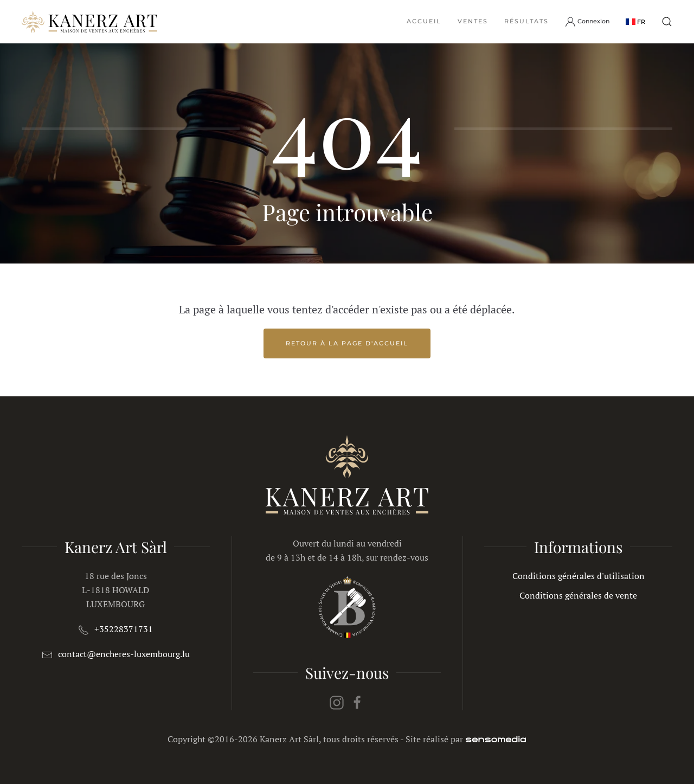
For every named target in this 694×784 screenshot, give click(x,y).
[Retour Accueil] (89, 22)
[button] (635, 21)
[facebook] (357, 702)
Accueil (424, 21)
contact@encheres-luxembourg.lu (124, 654)
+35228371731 (124, 629)
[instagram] (337, 702)
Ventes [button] (473, 21)
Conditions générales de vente (578, 595)
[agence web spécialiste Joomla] (496, 739)
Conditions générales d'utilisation (579, 576)
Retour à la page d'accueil (347, 343)
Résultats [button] (526, 21)
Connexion (587, 22)
